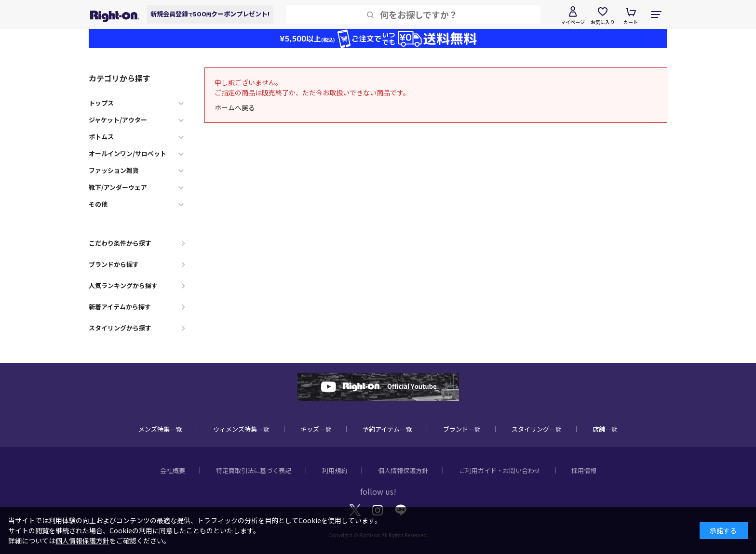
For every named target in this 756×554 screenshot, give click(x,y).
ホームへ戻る (235, 107)
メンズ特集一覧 (160, 429)
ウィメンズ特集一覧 (241, 429)
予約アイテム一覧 (387, 429)
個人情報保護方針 (403, 470)
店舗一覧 (605, 429)
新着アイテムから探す (120, 307)
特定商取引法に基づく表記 (254, 470)
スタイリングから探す (120, 328)
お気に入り (603, 22)
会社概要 (173, 470)
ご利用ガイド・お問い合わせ (500, 470)
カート (631, 22)
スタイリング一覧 (537, 429)
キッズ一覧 (316, 429)
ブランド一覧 (462, 429)
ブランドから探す (114, 264)
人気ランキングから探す (123, 285)
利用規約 (335, 470)
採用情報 (584, 470)
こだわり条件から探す (120, 243)
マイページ (573, 22)
